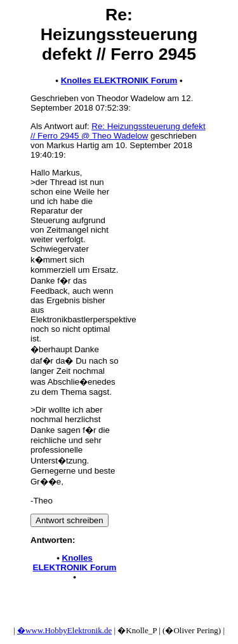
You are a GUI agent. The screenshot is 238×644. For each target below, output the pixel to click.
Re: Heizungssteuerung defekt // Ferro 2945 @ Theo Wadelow (118, 131)
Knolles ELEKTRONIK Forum (119, 80)
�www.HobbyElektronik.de (64, 630)
